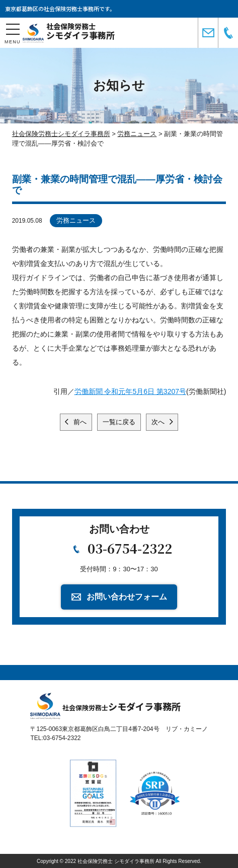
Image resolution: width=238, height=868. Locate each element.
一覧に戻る (119, 422)
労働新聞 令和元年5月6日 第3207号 (131, 391)
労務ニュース (76, 220)
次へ (159, 422)
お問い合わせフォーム (127, 597)
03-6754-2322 (130, 548)
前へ (80, 422)
